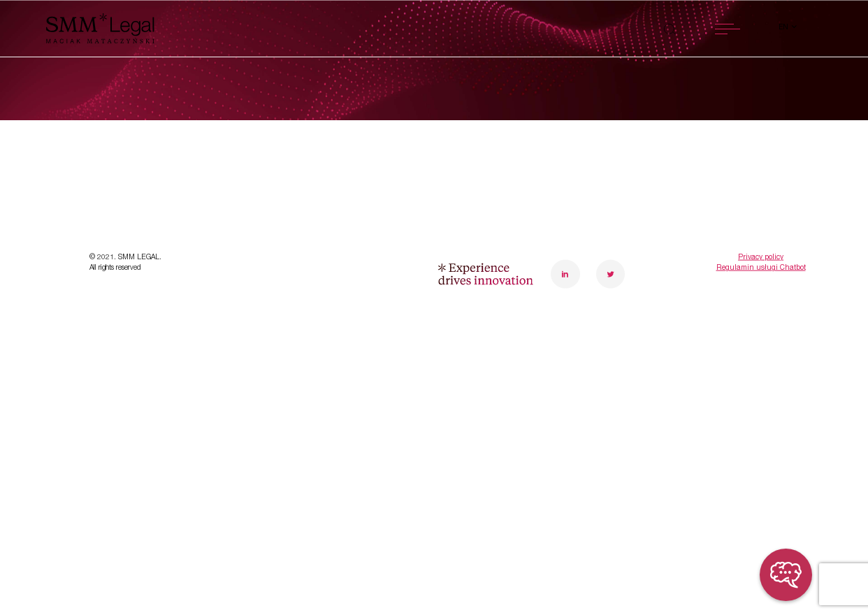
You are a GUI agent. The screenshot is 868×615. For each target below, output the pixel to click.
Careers (304, 341)
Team (296, 303)
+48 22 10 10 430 (596, 293)
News (108, 378)
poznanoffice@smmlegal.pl (763, 314)
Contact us (314, 378)
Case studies (132, 341)
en (784, 28)
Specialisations (139, 266)
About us (308, 266)
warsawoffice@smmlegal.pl (620, 314)
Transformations (143, 303)
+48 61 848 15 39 (739, 293)
